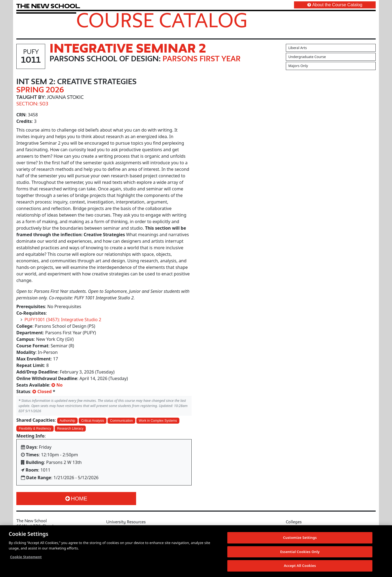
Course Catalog (162, 20)
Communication (121, 421)
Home (76, 499)
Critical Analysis (93, 421)
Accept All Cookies (300, 566)
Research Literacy (70, 429)
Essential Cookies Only (300, 552)
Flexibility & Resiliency (35, 429)
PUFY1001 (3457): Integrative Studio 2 (63, 320)
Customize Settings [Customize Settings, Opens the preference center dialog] (300, 538)
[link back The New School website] (48, 6)
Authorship (67, 421)
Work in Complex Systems (158, 421)
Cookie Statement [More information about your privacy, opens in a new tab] (26, 557)
